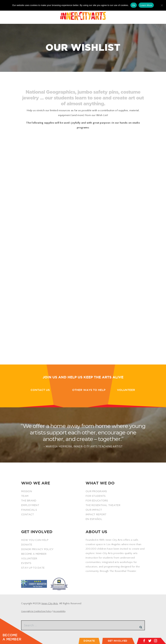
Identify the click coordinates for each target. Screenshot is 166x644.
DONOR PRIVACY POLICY (37, 549)
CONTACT (27, 514)
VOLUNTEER (29, 558)
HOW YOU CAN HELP (35, 540)
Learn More (146, 5)
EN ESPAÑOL (94, 519)
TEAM (25, 496)
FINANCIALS (29, 510)
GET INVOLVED (118, 641)
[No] (162, 5)
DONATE (27, 545)
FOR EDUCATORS (97, 501)
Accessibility (59, 611)
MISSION (27, 491)
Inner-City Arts (50, 603)
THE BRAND (29, 501)
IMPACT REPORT (96, 514)
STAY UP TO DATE (33, 568)
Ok (134, 5)
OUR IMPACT (94, 510)
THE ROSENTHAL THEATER (103, 505)
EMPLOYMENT (30, 505)
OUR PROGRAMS (96, 491)
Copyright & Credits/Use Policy (36, 611)
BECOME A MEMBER (34, 554)
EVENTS (26, 563)
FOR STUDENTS (96, 496)
